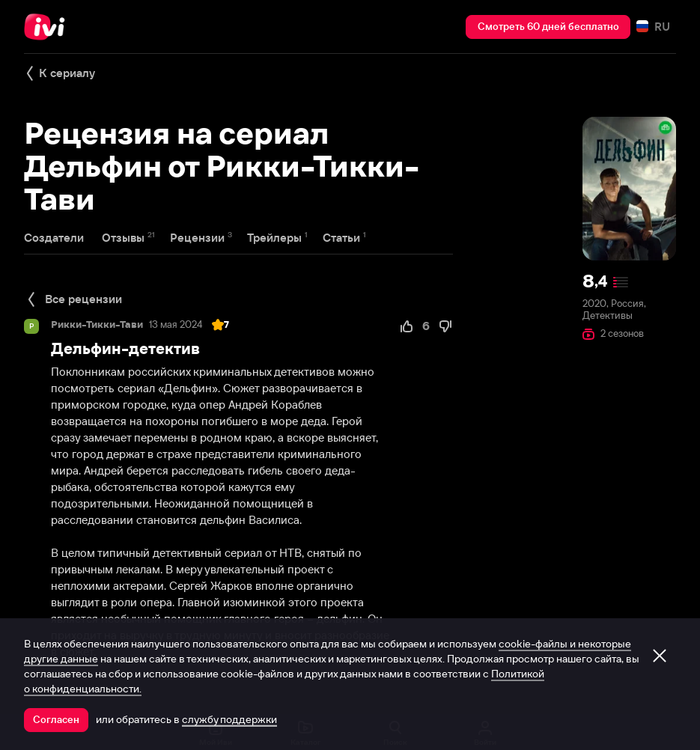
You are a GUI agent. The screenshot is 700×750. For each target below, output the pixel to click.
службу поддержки (229, 719)
